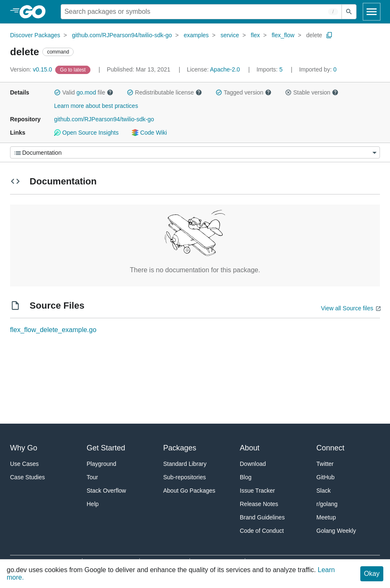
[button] (57, 92)
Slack (323, 491)
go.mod (86, 92)
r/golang (327, 504)
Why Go (24, 448)
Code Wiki (149, 133)
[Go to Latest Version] (73, 69)
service (230, 35)
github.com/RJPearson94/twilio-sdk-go (122, 35)
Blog (246, 477)
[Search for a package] (201, 12)
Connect (330, 448)
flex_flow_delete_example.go (53, 330)
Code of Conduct (262, 531)
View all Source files (347, 308)
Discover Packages (35, 35)
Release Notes (259, 504)
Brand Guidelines (262, 517)
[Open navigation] (372, 12)
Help (93, 504)
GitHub (326, 477)
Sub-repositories (185, 477)
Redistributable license (164, 92)
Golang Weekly (336, 531)
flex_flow (283, 35)
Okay (372, 574)
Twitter (325, 464)
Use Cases (24, 464)
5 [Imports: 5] (270, 69)
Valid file (84, 92)
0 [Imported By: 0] (318, 69)
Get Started (106, 448)
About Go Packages (189, 491)
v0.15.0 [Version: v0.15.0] (32, 69)
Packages (180, 448)
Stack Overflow (106, 491)
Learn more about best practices (96, 106)
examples (196, 35)
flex (255, 35)
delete (314, 35)
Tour (92, 477)
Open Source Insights (86, 133)
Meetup (326, 517)
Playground (101, 464)
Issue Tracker (257, 491)
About (250, 448)
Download (253, 464)
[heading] (35, 12)
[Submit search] (349, 12)
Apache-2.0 (225, 69)
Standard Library (185, 464)
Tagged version (244, 92)
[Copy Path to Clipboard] (329, 35)
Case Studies (27, 477)
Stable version (312, 92)
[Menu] (195, 152)
